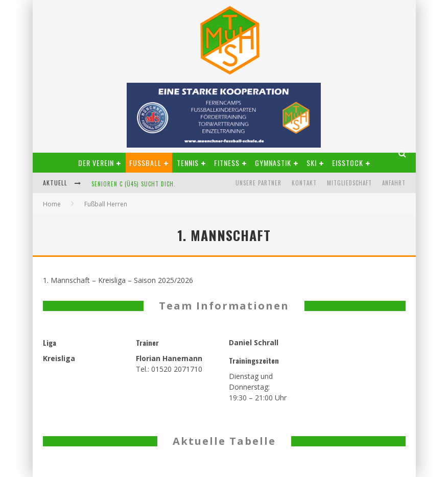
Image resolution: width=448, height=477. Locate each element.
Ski (312, 163)
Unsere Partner (258, 183)
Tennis (188, 163)
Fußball (145, 163)
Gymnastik (273, 163)
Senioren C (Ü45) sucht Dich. (134, 184)
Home (52, 204)
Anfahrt (394, 183)
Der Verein (96, 163)
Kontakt (304, 183)
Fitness (227, 163)
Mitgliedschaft (349, 183)
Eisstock (348, 163)
